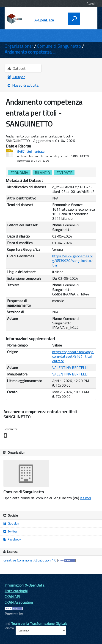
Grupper (16, 77)
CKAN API (12, 597)
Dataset (17, 68)
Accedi (91, 3)
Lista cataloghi (16, 591)
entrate (64, 173)
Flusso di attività (23, 85)
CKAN (12, 619)
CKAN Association (19, 602)
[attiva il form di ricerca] (74, 19)
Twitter (10, 531)
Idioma (9, 628)
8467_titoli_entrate (31, 151)
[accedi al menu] (87, 18)
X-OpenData (44, 20)
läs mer (86, 498)
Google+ (11, 523)
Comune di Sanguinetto (59, 46)
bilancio (42, 173)
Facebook (12, 539)
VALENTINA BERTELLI (70, 367)
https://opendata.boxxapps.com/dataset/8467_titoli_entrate (74, 356)
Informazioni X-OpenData (24, 585)
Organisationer (19, 46)
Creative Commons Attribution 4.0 (30, 560)
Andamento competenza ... (30, 52)
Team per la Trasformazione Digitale (39, 623)
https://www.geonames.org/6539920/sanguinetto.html (73, 261)
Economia (19, 173)
